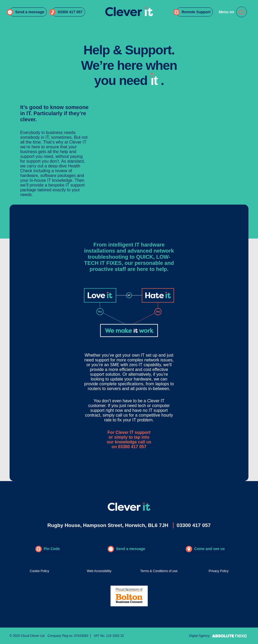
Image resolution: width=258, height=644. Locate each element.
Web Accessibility (99, 571)
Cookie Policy (39, 571)
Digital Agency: (219, 636)
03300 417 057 (194, 525)
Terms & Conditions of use (159, 571)
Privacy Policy (219, 571)
